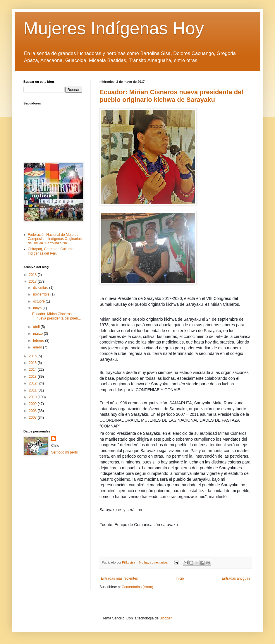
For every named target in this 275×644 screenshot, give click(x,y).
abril (37, 327)
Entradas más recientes (119, 578)
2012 (33, 383)
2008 (33, 411)
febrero (39, 341)
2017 (33, 281)
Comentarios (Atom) (137, 587)
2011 (33, 390)
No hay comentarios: (154, 562)
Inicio (180, 578)
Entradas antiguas (236, 578)
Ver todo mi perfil (64, 452)
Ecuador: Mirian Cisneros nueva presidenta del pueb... (56, 316)
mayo (38, 308)
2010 (33, 397)
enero (38, 347)
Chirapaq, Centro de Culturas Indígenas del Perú (51, 251)
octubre (39, 301)
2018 (33, 275)
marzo (38, 334)
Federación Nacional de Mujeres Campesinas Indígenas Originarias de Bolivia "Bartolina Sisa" (55, 239)
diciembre (41, 288)
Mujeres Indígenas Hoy (114, 28)
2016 (33, 356)
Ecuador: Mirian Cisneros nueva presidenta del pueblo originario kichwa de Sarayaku (171, 96)
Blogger (165, 618)
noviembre (42, 294)
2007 (33, 418)
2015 (33, 363)
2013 (33, 377)
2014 (33, 370)
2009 (33, 404)
